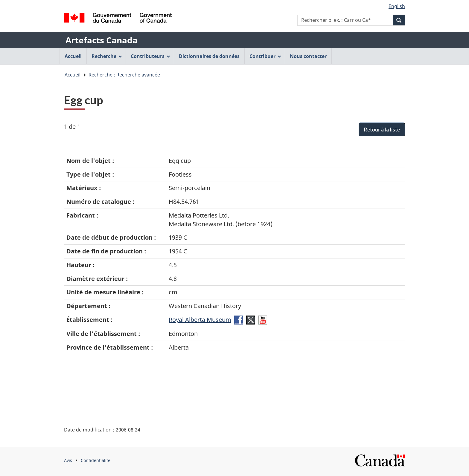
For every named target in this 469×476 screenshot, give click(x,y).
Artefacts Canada (102, 40)
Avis (68, 460)
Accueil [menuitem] (73, 56)
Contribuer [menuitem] (265, 56)
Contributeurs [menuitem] (150, 56)
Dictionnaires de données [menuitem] (209, 56)
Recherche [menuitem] (107, 56)
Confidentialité (96, 460)
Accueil (73, 75)
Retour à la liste (382, 129)
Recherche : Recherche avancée (124, 75)
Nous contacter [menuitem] (308, 56)
